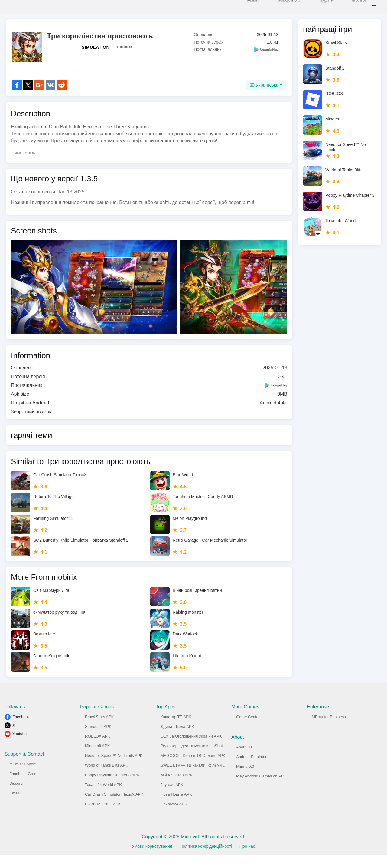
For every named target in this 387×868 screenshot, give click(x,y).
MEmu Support (23, 777)
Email (14, 806)
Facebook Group (24, 787)
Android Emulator (251, 770)
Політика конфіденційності (206, 860)
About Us (244, 760)
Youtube (20, 747)
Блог (246, 6)
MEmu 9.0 (245, 780)
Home (353, 6)
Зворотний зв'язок (31, 425)
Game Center (248, 730)
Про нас (247, 860)
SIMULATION (96, 47)
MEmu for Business (329, 730)
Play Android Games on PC (260, 789)
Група (319, 6)
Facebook (21, 730)
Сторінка (282, 6)
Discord (16, 797)
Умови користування (152, 860)
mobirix (125, 47)
